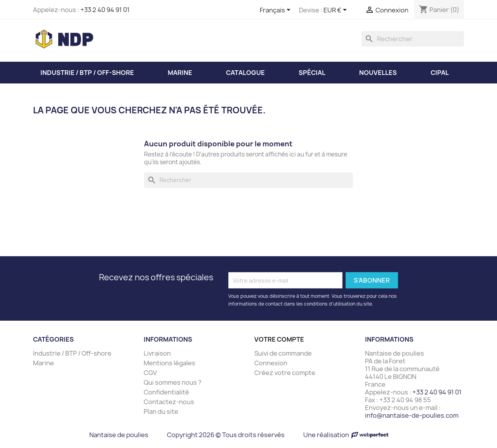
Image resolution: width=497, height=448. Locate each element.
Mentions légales (169, 363)
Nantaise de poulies (119, 435)
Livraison (157, 353)
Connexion (271, 363)
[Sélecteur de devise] (336, 10)
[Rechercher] (413, 39)
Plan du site (161, 412)
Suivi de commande (283, 353)
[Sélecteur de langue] (276, 10)
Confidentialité (166, 392)
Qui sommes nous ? (173, 382)
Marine (43, 363)
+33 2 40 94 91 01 (105, 10)
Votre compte (279, 339)
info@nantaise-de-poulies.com (412, 415)
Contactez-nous (169, 402)
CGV (150, 373)
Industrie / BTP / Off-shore (72, 353)
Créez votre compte (285, 373)
